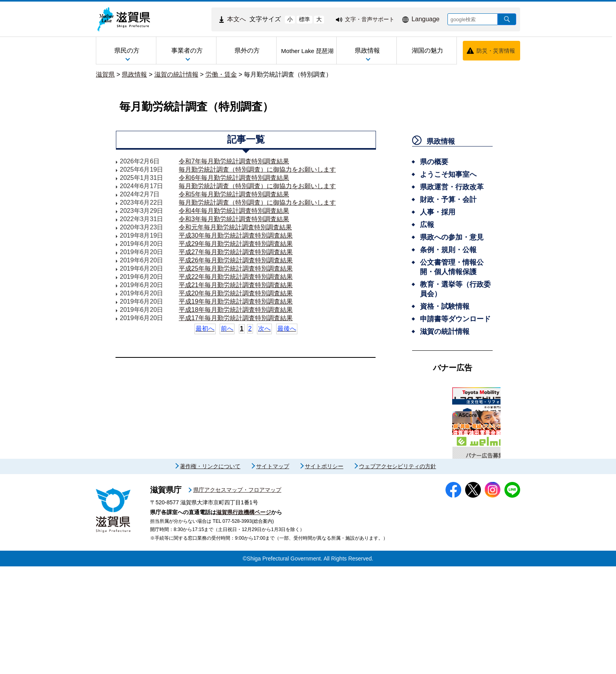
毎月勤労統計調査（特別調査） (288, 74)
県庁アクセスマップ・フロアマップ (237, 597)
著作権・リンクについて (210, 574)
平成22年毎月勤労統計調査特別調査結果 (236, 277)
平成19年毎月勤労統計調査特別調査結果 (236, 301)
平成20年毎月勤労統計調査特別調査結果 (236, 293)
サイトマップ (273, 574)
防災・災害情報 (496, 51)
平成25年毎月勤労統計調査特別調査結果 (236, 268)
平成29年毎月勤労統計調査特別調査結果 (236, 244)
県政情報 (134, 74)
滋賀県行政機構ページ (244, 620)
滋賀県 (105, 74)
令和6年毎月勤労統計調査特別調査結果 (234, 178)
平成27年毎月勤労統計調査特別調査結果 (236, 252)
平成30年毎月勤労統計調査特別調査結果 (236, 235)
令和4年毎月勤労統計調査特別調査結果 (234, 211)
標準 (304, 19)
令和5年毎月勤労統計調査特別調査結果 (234, 194)
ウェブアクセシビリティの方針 (398, 574)
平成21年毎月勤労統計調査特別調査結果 (236, 285)
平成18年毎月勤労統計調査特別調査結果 (236, 310)
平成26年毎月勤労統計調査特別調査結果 (236, 260)
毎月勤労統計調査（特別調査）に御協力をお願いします (257, 169)
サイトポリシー (324, 574)
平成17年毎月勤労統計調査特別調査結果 (236, 318)
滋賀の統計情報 (176, 74)
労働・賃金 (221, 74)
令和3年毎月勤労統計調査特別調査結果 (234, 219)
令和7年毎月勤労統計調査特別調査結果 (234, 161)
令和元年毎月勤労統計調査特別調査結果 (235, 227)
